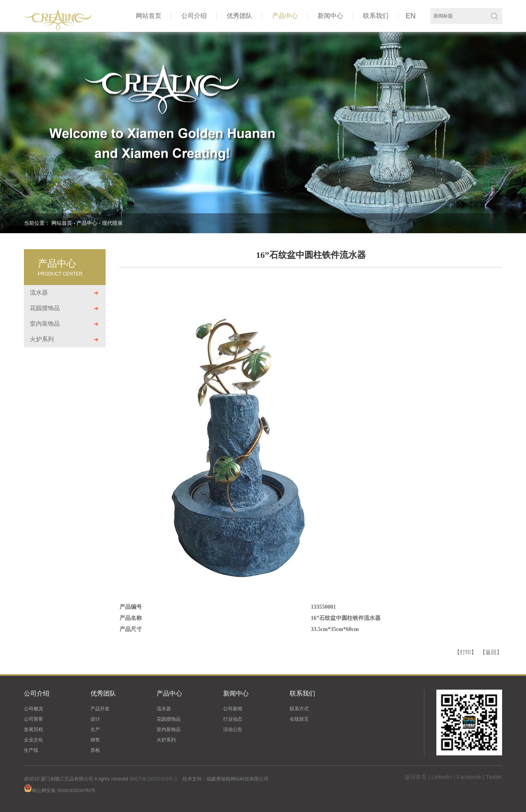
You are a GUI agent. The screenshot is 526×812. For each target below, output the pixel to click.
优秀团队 (239, 16)
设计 (95, 719)
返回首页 (416, 777)
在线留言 (299, 719)
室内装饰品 (45, 323)
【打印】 (465, 652)
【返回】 (491, 652)
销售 (95, 740)
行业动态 (233, 719)
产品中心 (285, 16)
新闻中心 (330, 16)
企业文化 (33, 740)
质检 (95, 750)
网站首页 (149, 16)
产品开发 (100, 709)
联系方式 (299, 709)
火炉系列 (42, 339)
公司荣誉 (33, 719)
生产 (95, 729)
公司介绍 (194, 16)
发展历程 (33, 729)
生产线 (31, 750)
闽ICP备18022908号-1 (153, 779)
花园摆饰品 (45, 308)
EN (411, 16)
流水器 (39, 292)
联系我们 (376, 16)
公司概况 (33, 709)
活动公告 (233, 729)
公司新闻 (233, 709)
